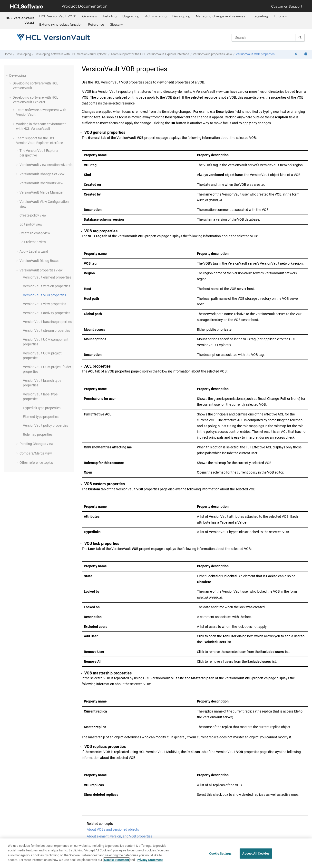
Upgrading (131, 16)
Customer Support (287, 6)
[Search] (300, 38)
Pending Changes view (37, 444)
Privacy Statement (150, 860)
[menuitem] (58, 16)
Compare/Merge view (36, 453)
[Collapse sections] (297, 54)
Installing (110, 16)
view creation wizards (46, 165)
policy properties (45, 425)
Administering (156, 16)
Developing (181, 16)
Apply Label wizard (34, 251)
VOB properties (255, 54)
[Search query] (268, 38)
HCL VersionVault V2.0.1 (20, 20)
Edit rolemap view (33, 242)
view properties (44, 304)
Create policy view (33, 215)
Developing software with (71, 54)
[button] (7, 75)
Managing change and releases (220, 16)
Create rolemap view (35, 233)
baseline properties (47, 322)
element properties (47, 277)
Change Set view (42, 174)
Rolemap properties (38, 434)
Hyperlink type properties (42, 408)
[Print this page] (306, 54)
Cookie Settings (220, 853)
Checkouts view (41, 183)
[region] (156, 853)
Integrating (259, 16)
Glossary (116, 24)
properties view (212, 54)
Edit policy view (31, 224)
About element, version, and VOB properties (119, 836)
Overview (90, 16)
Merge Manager (42, 192)
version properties (47, 286)
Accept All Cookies (256, 853)
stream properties (46, 331)
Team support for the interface (150, 54)
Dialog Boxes (39, 261)
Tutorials (280, 16)
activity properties (47, 313)
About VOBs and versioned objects (113, 829)
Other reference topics (36, 463)
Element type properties (41, 417)
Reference (96, 24)
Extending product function (61, 24)
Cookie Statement (117, 860)
